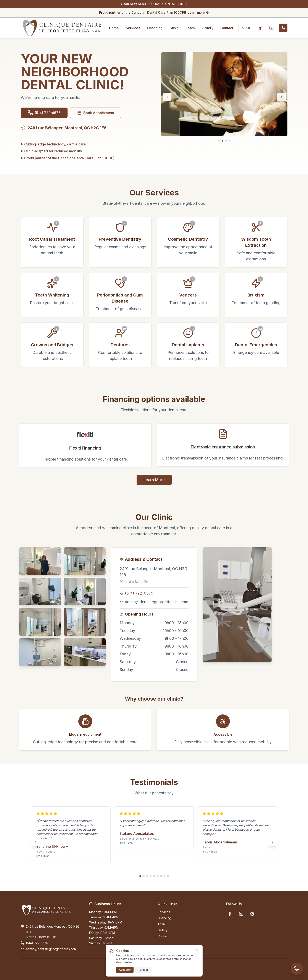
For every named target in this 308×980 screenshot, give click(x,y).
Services (133, 28)
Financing (155, 28)
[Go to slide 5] (154, 876)
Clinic (174, 28)
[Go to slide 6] (158, 876)
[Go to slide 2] (223, 141)
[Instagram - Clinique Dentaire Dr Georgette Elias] (271, 28)
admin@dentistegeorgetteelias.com (157, 602)
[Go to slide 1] (219, 141)
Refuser (143, 970)
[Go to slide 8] (164, 876)
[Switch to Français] (246, 28)
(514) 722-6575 (139, 593)
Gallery (208, 28)
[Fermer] (197, 950)
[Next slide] (281, 97)
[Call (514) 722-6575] (283, 28)
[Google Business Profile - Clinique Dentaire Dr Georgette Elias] (252, 914)
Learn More (154, 480)
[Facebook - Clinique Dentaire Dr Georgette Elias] (260, 28)
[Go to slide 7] (161, 876)
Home (114, 28)
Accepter (125, 970)
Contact (227, 28)
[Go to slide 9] (168, 876)
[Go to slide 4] (229, 141)
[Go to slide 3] (226, 141)
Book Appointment (96, 113)
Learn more (198, 12)
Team (190, 28)
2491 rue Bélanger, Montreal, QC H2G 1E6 (153, 572)
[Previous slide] (167, 97)
